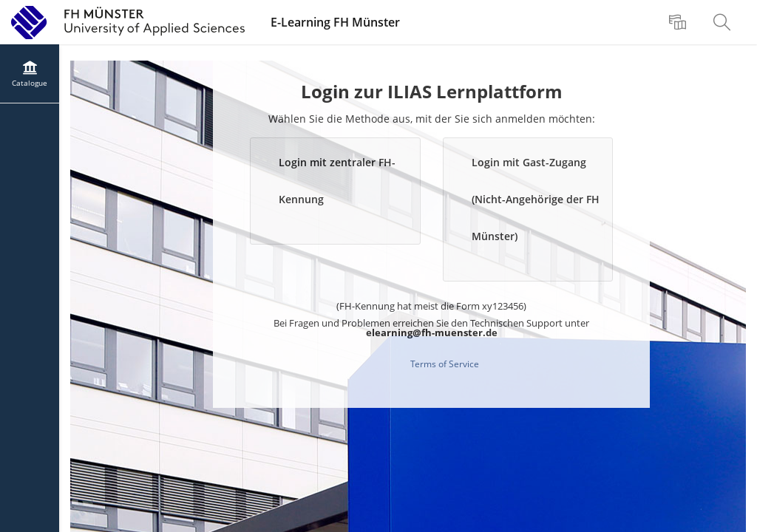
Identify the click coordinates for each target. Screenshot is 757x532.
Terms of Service (445, 364)
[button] (335, 191)
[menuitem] (679, 22)
